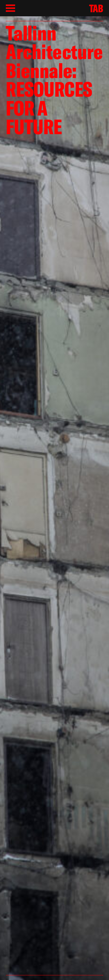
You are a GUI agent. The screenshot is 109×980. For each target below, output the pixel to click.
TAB (96, 8)
